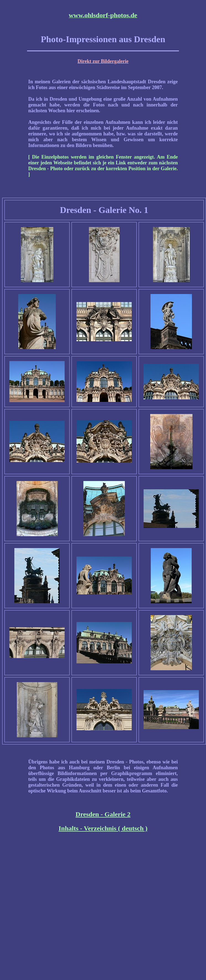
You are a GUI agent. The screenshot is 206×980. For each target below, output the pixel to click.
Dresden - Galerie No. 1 (104, 210)
